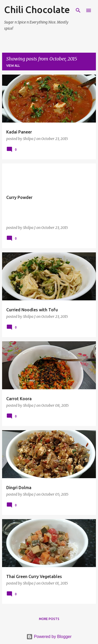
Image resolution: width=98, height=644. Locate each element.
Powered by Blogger (49, 637)
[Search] (78, 10)
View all (13, 66)
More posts (49, 619)
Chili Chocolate (37, 10)
